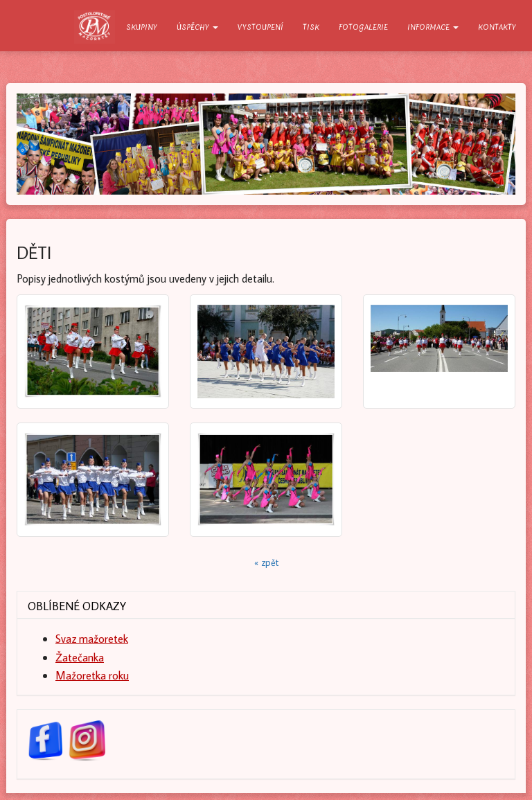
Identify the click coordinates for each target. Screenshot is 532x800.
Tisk (311, 27)
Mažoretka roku (92, 675)
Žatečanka (80, 657)
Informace (433, 27)
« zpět (266, 562)
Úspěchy (197, 27)
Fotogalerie (363, 27)
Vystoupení (260, 27)
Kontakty (497, 27)
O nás (95, 27)
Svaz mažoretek (92, 638)
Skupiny (142, 27)
